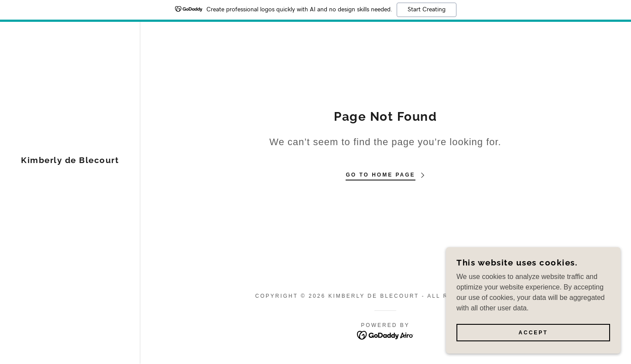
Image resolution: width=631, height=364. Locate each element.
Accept (533, 333)
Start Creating (427, 10)
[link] (70, 161)
